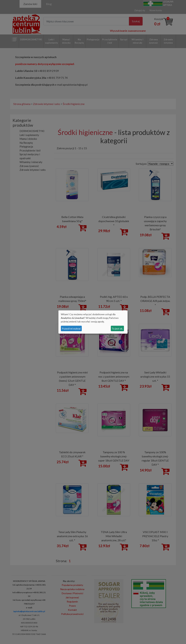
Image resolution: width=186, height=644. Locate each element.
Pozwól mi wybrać (71, 329)
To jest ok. (117, 329)
